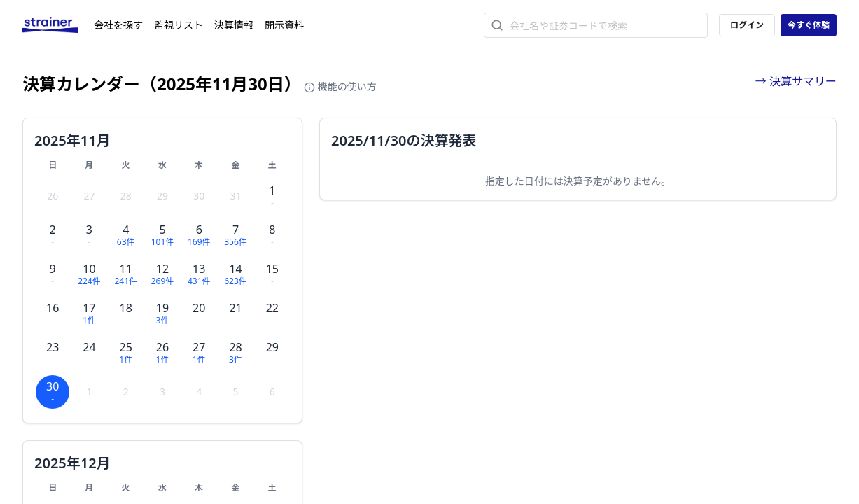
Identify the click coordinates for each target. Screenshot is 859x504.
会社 (118, 25)
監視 (179, 25)
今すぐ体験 (809, 25)
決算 (234, 25)
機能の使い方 (340, 86)
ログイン (747, 25)
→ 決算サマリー (796, 81)
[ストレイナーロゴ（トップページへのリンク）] (58, 25)
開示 (284, 25)
